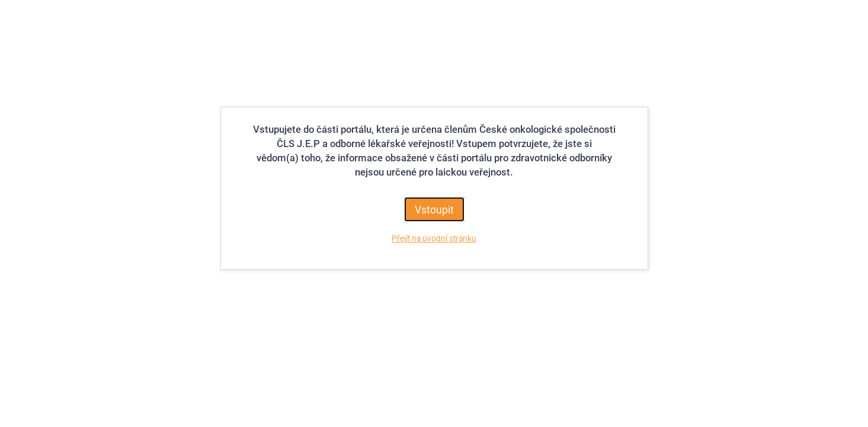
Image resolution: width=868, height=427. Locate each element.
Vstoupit (434, 209)
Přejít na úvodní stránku (434, 238)
